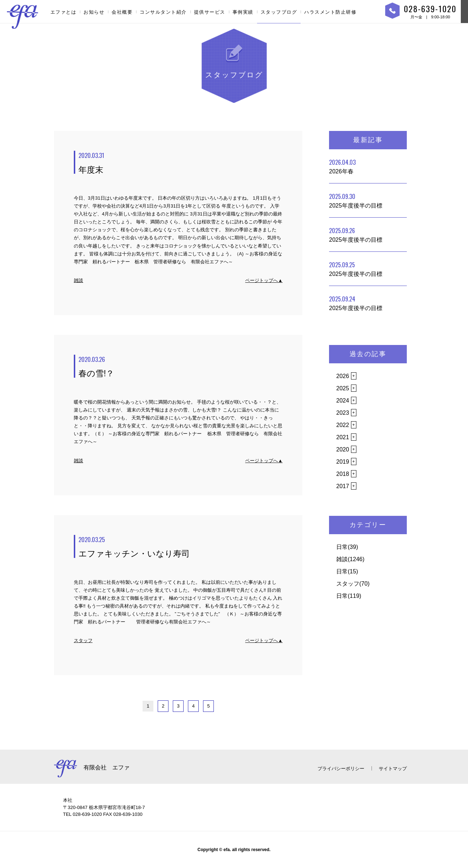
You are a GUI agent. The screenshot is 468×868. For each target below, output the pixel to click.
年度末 (181, 163)
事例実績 (243, 12)
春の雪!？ (181, 367)
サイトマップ (393, 769)
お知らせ (94, 12)
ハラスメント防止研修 (330, 12)
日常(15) (347, 571)
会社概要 (122, 12)
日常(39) (347, 547)
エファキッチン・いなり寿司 (181, 547)
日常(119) (349, 596)
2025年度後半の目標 (356, 200)
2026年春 (342, 166)
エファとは (64, 12)
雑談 (78, 280)
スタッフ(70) (353, 584)
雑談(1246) (350, 559)
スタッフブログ (279, 12)
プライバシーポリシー (341, 769)
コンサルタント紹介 (163, 12)
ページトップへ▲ (264, 280)
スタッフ (83, 640)
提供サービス (210, 12)
